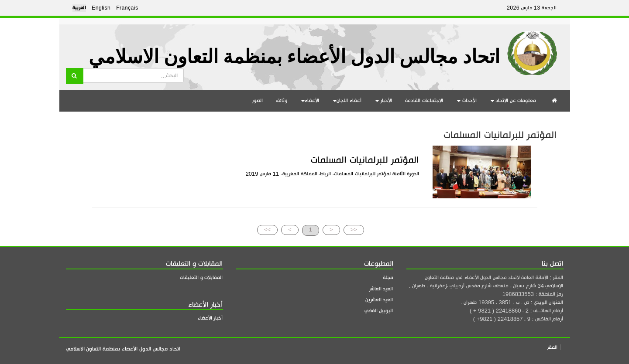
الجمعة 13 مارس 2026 (532, 8)
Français (127, 8)
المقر (552, 347)
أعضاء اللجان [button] (347, 100)
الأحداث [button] (467, 100)
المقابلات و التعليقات (201, 277)
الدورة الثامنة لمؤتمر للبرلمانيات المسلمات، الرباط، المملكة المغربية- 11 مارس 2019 (333, 174)
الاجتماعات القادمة (424, 100)
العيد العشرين (379, 300)
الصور (257, 100)
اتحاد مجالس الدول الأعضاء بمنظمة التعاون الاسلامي (294, 57)
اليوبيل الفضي (379, 311)
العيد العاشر (381, 289)
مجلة (388, 277)
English (101, 8)
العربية (79, 8)
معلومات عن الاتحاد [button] (514, 100)
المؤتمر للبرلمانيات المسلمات (365, 160)
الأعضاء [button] (310, 100)
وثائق (282, 100)
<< (354, 230)
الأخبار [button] (384, 100)
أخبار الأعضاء (210, 318)
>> (267, 230)
